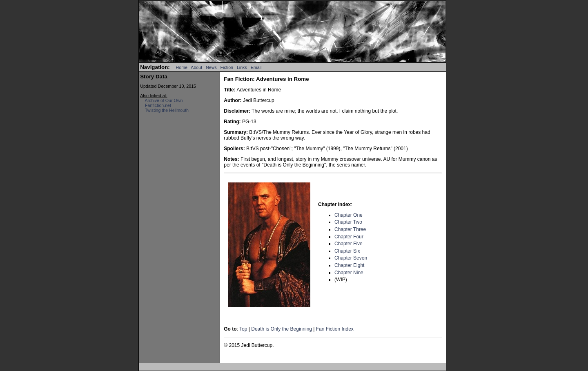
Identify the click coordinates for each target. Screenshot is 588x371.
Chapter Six (347, 251)
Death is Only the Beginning (282, 329)
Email (256, 67)
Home (182, 67)
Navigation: (155, 67)
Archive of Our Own (164, 100)
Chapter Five (349, 244)
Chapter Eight (349, 265)
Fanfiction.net (158, 105)
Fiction (227, 67)
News (211, 67)
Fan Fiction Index (335, 329)
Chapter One (349, 215)
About (196, 67)
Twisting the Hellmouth (167, 110)
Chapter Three (350, 229)
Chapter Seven (351, 258)
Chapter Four (349, 237)
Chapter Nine (349, 273)
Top (243, 329)
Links (242, 67)
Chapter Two (348, 222)
